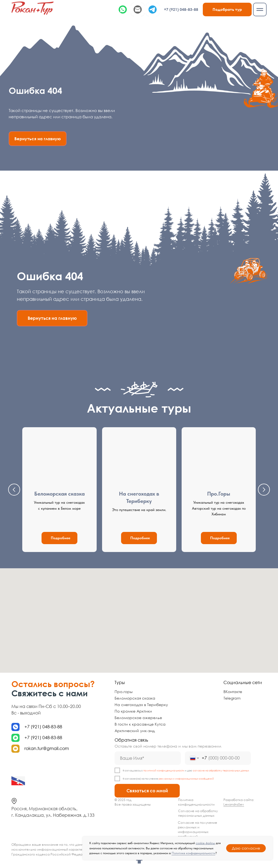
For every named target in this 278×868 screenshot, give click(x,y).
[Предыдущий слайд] (14, 490)
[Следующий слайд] (264, 490)
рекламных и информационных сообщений (186, 779)
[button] (227, 9)
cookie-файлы (205, 843)
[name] (148, 758)
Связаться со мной (147, 791)
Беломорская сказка (59, 494)
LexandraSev (234, 804)
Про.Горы (219, 494)
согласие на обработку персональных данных (221, 770)
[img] (33, 8)
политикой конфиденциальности (164, 770)
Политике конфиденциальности (193, 853)
